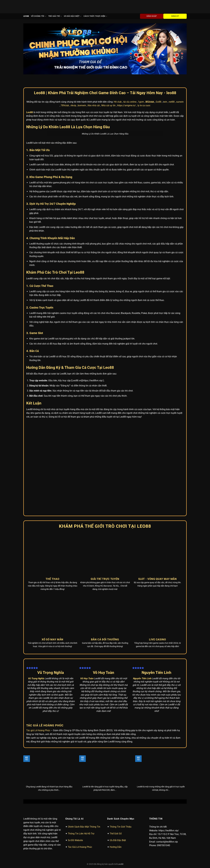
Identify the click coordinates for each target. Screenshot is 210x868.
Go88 (159, 102)
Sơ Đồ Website (75, 840)
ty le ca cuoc (144, 105)
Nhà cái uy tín (108, 105)
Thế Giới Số (116, 834)
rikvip (73, 105)
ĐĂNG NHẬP (152, 16)
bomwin (82, 105)
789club (65, 105)
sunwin (180, 102)
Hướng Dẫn (116, 847)
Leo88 (26, 16)
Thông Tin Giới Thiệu (121, 827)
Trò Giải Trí (55, 16)
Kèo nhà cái (94, 105)
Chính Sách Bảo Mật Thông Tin (84, 827)
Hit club (118, 102)
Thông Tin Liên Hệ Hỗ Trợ (81, 834)
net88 (172, 102)
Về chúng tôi (39, 16)
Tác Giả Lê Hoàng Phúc (80, 847)
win (165, 102)
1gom (141, 102)
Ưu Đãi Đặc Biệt (73, 16)
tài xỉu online (130, 102)
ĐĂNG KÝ (175, 16)
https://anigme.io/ (127, 105)
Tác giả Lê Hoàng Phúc (38, 730)
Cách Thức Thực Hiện (95, 16)
